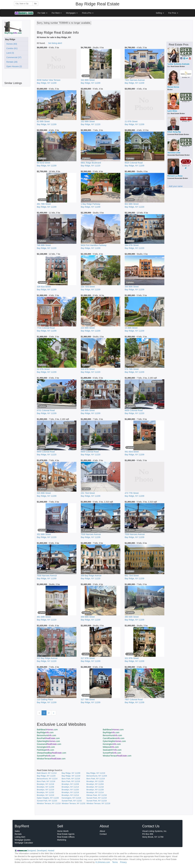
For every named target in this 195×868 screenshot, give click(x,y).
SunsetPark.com (112, 753)
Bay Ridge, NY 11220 (46, 776)
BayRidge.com (45, 732)
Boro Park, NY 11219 (96, 779)
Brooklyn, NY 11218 (45, 784)
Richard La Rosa (175, 176)
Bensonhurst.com (46, 735)
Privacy (123, 862)
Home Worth (63, 831)
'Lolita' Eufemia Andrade (179, 64)
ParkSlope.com (45, 750)
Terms (115, 862)
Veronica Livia (174, 153)
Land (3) (10, 53)
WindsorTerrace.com (117, 756)
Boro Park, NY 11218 (71, 779)
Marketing (62, 840)
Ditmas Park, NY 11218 (97, 795)
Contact (103, 834)
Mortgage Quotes (23, 840)
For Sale (43, 13)
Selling (160, 13)
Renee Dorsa (173, 87)
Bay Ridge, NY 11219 (96, 773)
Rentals (18, 834)
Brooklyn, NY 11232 (45, 792)
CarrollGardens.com (114, 738)
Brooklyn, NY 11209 (45, 787)
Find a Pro (88, 13)
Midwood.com (111, 747)
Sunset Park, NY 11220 (47, 801)
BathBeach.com (47, 730)
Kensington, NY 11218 (71, 798)
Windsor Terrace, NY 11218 (49, 803)
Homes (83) (11, 44)
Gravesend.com (49, 744)
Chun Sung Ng (174, 132)
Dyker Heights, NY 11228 (48, 798)
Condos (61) (11, 48)
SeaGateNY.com (112, 750)
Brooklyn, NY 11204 (95, 784)
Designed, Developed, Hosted (41, 851)
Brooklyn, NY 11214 (70, 787)
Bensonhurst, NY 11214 (47, 779)
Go (35, 4)
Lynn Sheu (172, 111)
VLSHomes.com (103, 862)
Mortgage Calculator (24, 843)
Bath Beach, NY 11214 (47, 773)
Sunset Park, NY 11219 (97, 798)
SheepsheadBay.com (52, 753)
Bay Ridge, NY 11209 (71, 773)
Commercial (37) (13, 57)
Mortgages (72, 13)
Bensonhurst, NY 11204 (97, 776)
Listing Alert (20, 837)
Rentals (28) (11, 62)
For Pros (173, 13)
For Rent (57, 13)
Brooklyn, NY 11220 (95, 781)
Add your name (176, 186)
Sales (17, 831)
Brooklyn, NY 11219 (45, 790)
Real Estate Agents (66, 834)
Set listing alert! (55, 43)
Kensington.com (112, 744)
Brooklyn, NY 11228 (70, 784)
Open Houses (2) (14, 66)
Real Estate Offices (66, 837)
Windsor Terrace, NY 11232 (73, 803)
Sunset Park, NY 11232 (72, 801)
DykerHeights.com (48, 741)
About (102, 831)
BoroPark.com (48, 738)
